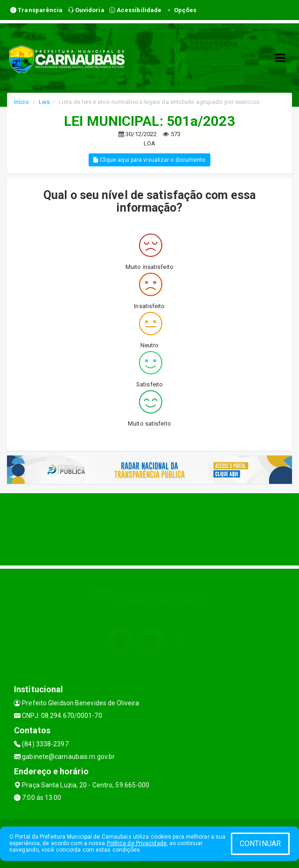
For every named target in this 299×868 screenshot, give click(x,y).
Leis (44, 102)
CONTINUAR (260, 844)
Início (21, 102)
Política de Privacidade (137, 843)
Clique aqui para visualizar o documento (149, 160)
